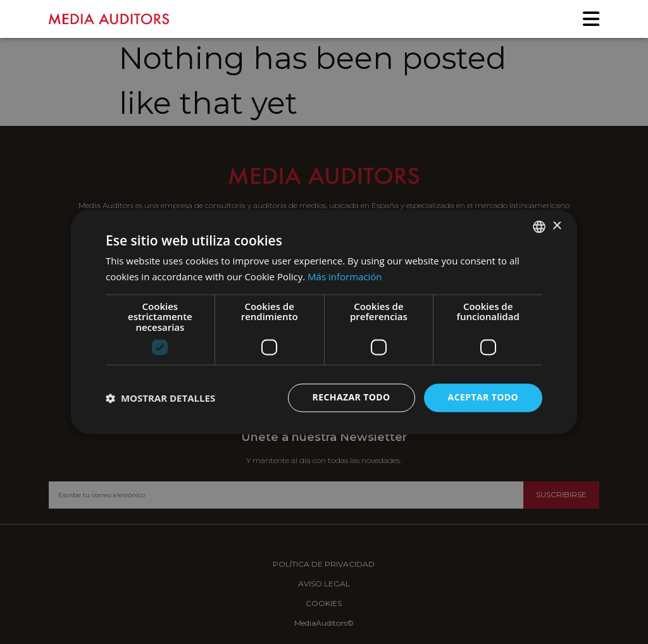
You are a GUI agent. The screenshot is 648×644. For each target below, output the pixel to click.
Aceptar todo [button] (483, 398)
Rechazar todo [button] (352, 398)
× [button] (557, 226)
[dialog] (324, 322)
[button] (160, 398)
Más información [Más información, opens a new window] (345, 277)
